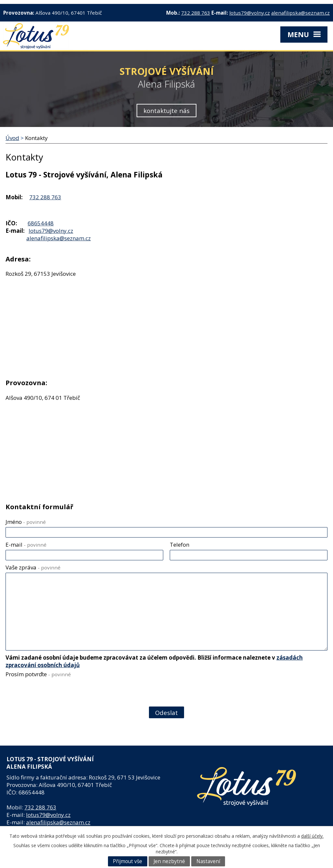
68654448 (41, 223)
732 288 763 (196, 13)
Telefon (180, 545)
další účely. (312, 836)
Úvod (12, 138)
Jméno (26, 522)
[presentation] (54, 693)
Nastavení (208, 861)
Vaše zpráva (33, 567)
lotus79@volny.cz (250, 13)
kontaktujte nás (166, 111)
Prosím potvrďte (38, 674)
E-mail (26, 545)
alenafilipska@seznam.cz (300, 13)
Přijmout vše (127, 861)
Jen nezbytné (169, 861)
